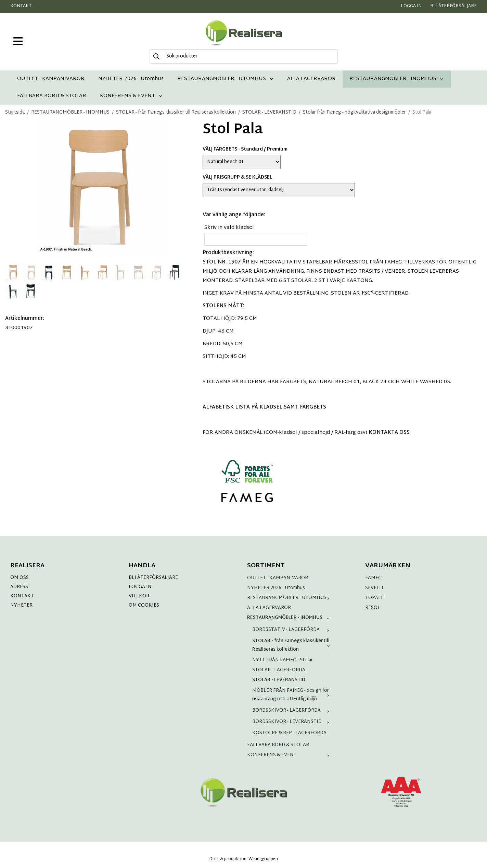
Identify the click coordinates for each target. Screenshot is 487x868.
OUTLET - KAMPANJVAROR (51, 79)
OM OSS (20, 578)
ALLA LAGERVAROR (311, 79)
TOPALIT (375, 598)
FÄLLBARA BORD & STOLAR (52, 96)
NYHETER (21, 605)
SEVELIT (375, 588)
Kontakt (21, 6)
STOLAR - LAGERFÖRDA (279, 670)
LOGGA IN (140, 587)
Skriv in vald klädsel (229, 228)
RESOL (373, 608)
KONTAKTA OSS (389, 433)
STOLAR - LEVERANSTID (279, 680)
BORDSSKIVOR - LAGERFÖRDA (292, 710)
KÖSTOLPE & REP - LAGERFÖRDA (289, 733)
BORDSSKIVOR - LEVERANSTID (292, 722)
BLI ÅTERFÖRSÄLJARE (153, 578)
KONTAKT (22, 596)
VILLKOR (139, 596)
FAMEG (373, 578)
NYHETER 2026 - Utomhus (131, 79)
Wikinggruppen (263, 859)
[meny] (18, 41)
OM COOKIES (144, 605)
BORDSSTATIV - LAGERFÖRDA (292, 630)
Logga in (411, 6)
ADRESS (19, 587)
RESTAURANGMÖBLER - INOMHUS (397, 79)
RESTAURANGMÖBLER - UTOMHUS (225, 79)
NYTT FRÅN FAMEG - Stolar (283, 660)
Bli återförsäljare (453, 6)
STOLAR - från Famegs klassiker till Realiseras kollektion (292, 645)
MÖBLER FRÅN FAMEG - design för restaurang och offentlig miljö (292, 695)
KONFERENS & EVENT (131, 96)
